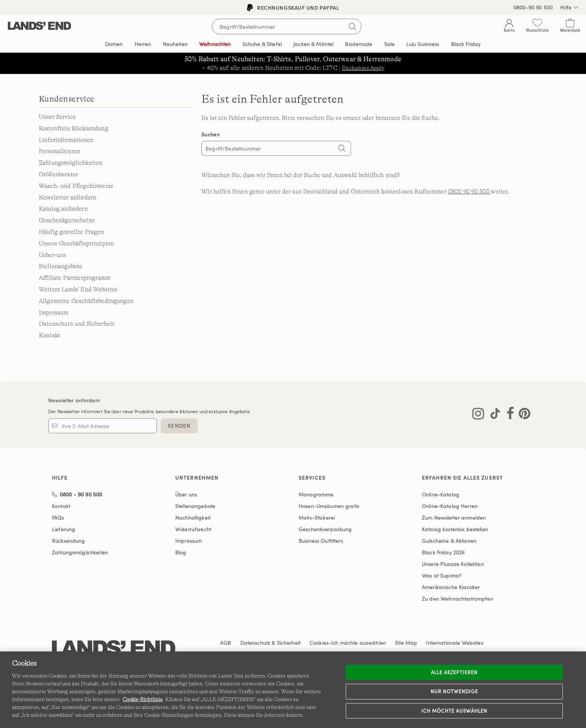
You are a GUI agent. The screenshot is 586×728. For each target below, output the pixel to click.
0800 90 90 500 (469, 192)
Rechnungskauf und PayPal (293, 8)
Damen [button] (114, 44)
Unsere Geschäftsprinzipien (76, 244)
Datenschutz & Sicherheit (270, 643)
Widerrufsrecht (193, 529)
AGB (226, 643)
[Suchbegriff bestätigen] (352, 27)
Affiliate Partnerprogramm (75, 278)
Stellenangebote (61, 266)
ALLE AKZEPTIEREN (454, 672)
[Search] (342, 149)
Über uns (186, 494)
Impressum (54, 313)
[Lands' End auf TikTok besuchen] (493, 415)
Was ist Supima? (442, 575)
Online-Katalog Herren (450, 506)
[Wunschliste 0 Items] (537, 27)
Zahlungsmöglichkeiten (71, 163)
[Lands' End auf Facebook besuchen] (508, 415)
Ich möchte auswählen (454, 710)
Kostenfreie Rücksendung (74, 128)
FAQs (58, 518)
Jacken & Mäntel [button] (313, 44)
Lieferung (64, 529)
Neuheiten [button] (175, 44)
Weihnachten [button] (215, 44)
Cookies (319, 643)
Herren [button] (143, 44)
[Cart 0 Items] (570, 27)
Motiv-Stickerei (317, 518)
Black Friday (443, 552)
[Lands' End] (39, 26)
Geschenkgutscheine (67, 220)
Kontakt (50, 335)
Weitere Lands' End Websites (78, 289)
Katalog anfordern (63, 209)
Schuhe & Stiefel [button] (262, 44)
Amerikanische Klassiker (451, 587)
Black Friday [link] (466, 44)
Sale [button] (390, 44)
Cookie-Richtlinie (143, 699)
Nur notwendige (454, 691)
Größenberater (58, 174)
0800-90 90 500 (533, 7)
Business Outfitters (321, 541)
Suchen (211, 134)
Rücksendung (69, 541)
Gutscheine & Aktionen (449, 541)
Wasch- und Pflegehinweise (76, 186)
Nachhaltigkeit (193, 518)
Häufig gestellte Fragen (71, 232)
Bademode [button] (359, 44)
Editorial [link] (423, 44)
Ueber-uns (53, 255)
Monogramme (316, 494)
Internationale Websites (454, 643)
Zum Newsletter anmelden (454, 518)
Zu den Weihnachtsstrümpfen (458, 599)
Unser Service (57, 117)
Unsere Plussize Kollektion (453, 564)
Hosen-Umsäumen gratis (329, 506)
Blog (181, 552)
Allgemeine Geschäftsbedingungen (86, 301)
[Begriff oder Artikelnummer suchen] (287, 27)
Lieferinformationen (66, 140)
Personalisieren (60, 151)
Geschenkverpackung (325, 529)
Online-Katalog (441, 494)
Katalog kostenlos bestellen (455, 529)
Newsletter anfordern (68, 198)
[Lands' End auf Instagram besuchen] (478, 415)
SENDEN (179, 426)
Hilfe (569, 7)
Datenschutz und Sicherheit (77, 324)
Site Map (406, 643)
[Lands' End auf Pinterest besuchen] (522, 415)
